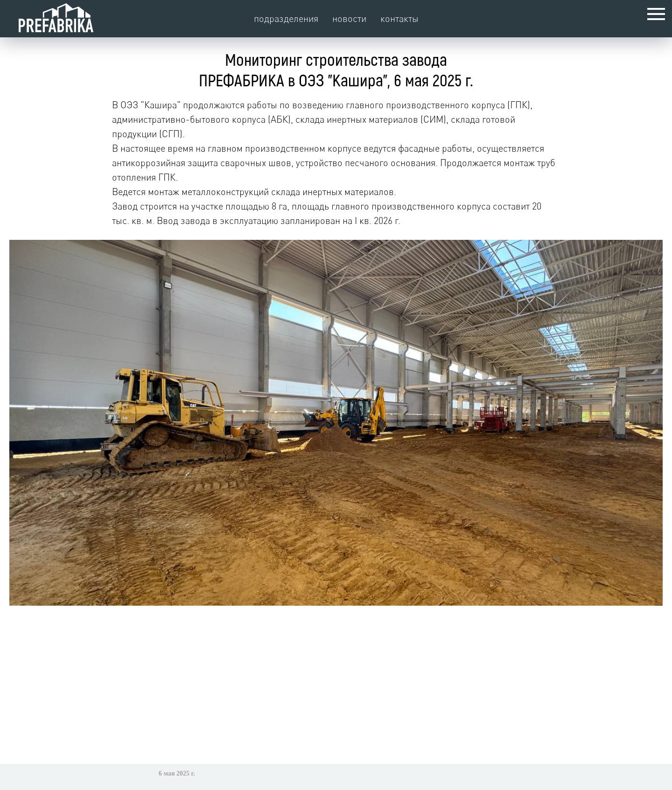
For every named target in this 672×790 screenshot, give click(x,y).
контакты (399, 18)
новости (349, 18)
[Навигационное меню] (656, 14)
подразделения (286, 18)
